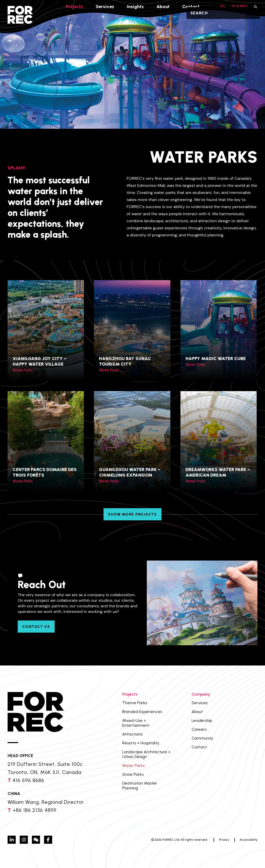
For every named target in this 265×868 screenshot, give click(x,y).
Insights (135, 7)
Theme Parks (135, 703)
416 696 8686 (28, 780)
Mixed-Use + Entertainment (136, 723)
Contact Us (36, 627)
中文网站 (240, 6)
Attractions (132, 734)
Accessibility (249, 840)
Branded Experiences (142, 712)
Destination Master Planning (140, 786)
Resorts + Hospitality (141, 743)
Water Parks (133, 765)
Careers (199, 729)
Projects (74, 7)
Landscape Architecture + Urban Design (146, 754)
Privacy (224, 840)
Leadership (202, 720)
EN (223, 6)
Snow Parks (133, 774)
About (163, 7)
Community (202, 738)
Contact (191, 7)
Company (201, 694)
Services (105, 7)
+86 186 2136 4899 (35, 810)
